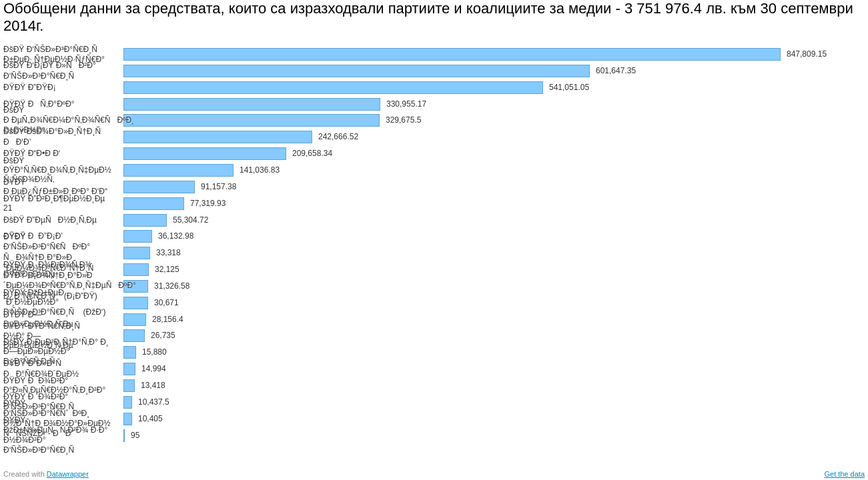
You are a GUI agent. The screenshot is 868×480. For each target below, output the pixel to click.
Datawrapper (68, 474)
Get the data (844, 474)
